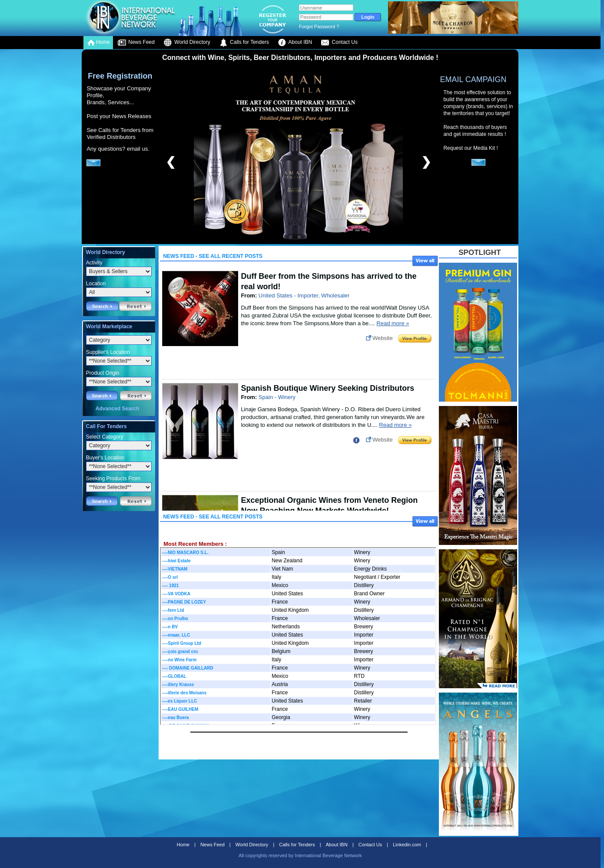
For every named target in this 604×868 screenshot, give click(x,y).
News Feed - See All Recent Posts (213, 256)
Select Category (105, 437)
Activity (94, 263)
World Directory (187, 43)
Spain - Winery (277, 397)
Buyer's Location (105, 458)
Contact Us (339, 43)
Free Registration (120, 76)
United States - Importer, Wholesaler (304, 295)
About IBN (295, 43)
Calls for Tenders (244, 43)
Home (98, 43)
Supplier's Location (108, 352)
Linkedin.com (407, 845)
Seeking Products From (113, 479)
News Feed (136, 43)
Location (96, 284)
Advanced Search (118, 409)
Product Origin (103, 373)
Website (383, 338)
